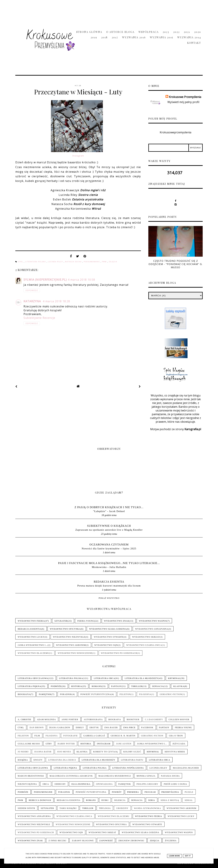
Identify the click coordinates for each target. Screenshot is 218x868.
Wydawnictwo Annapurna (152, 629)
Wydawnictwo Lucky (31, 637)
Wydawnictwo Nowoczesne (75, 653)
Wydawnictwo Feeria (31, 621)
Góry (49, 744)
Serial (189, 800)
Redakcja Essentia (109, 582)
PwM (105, 262)
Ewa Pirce (129, 728)
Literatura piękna (29, 686)
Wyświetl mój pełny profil (183, 102)
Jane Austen (124, 744)
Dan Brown (37, 728)
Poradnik (66, 694)
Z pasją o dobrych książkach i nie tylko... (109, 507)
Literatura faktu (132, 760)
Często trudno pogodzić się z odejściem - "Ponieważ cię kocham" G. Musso (176, 264)
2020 (198, 32)
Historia (77, 686)
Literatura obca (104, 678)
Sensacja (158, 686)
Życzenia (171, 841)
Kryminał (174, 678)
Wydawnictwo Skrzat (146, 637)
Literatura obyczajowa (33, 678)
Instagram (78, 156)
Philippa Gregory (147, 784)
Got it (188, 856)
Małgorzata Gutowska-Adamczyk (71, 776)
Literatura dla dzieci (62, 760)
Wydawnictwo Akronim (71, 645)
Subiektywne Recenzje (39, 318)
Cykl (21, 262)
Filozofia (145, 694)
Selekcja (120, 800)
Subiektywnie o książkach (109, 526)
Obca (46, 784)
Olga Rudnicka (81, 784)
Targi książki (68, 808)
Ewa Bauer (111, 728)
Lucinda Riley (56, 262)
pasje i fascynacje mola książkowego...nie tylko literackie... (109, 563)
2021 (187, 32)
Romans (96, 686)
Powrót (117, 792)
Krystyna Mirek (175, 752)
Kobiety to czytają (105, 752)
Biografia (24, 694)
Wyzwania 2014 (189, 37)
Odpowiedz (32, 290)
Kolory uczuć (132, 752)
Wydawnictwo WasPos (153, 621)
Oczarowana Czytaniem (109, 545)
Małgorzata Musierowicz (115, 776)
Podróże (56, 686)
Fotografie (71, 736)
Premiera (133, 792)
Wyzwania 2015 (162, 37)
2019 (94, 37)
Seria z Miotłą (170, 800)
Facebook (147, 728)
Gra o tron (176, 736)
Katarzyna (33, 301)
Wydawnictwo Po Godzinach (119, 653)
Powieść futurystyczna (96, 694)
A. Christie (25, 720)
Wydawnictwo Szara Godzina (108, 629)
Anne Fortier (70, 720)
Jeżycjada (179, 744)
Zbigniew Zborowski (131, 841)
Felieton (125, 694)
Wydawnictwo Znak (117, 621)
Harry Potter (66, 744)
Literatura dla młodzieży (141, 678)
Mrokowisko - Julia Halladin (109, 567)
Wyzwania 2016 (134, 37)
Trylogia (105, 808)
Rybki (105, 800)
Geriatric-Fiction (171, 694)
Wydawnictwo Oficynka (65, 629)
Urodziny (122, 808)
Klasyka (179, 686)
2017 (115, 37)
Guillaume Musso (29, 744)
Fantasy (116, 686)
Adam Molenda (46, 720)
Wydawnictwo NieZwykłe (69, 637)
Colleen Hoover (179, 720)
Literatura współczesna (128, 768)
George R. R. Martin (123, 736)
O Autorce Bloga (120, 32)
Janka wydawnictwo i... (33, 645)
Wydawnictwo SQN (106, 645)
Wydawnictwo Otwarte (109, 637)
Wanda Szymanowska (148, 808)
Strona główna (89, 32)
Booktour (133, 720)
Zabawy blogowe (83, 841)
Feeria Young (86, 621)
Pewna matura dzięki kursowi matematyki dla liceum (109, 586)
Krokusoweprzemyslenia (176, 132)
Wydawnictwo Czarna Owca (144, 645)
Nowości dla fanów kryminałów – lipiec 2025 (109, 548)
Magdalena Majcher (186, 768)
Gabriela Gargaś (94, 736)
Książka (23, 760)
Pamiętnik (45, 694)
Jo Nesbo (23, 752)
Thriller (137, 686)
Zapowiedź (106, 841)
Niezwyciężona (27, 784)
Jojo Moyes (64, 752)
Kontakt (194, 43)
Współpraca (149, 32)
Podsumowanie (92, 262)
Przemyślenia (170, 792)
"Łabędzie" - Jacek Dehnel (109, 511)
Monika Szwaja (146, 776)
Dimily (80, 728)
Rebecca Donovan (40, 800)
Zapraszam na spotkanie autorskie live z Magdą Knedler (109, 530)
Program (150, 792)
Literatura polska (36, 262)
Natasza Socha (74, 262)
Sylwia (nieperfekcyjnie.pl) (45, 280)
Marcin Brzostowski (31, 776)
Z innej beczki (57, 841)
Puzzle (189, 792)
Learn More (174, 856)
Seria (152, 800)
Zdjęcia (113, 262)
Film (37, 736)
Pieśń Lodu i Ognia (175, 784)
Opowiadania (104, 784)
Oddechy (60, 784)
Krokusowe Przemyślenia (185, 97)
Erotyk (94, 728)
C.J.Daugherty (154, 720)
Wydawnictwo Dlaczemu (33, 653)
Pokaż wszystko (109, 598)
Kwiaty (38, 760)
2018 (104, 37)
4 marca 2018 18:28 (56, 301)
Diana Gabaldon (60, 728)
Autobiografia (93, 720)
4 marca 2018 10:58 (81, 280)
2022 (176, 32)
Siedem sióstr (26, 808)
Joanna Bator (43, 752)
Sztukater (61, 621)
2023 (166, 32)
